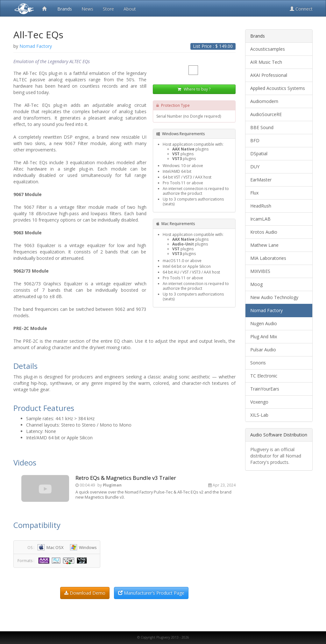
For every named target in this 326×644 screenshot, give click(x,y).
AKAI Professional (269, 75)
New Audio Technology (274, 297)
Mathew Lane (264, 245)
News (87, 9)
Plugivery (23, 8)
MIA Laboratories (268, 258)
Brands (65, 9)
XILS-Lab (259, 415)
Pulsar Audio (263, 350)
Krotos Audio (264, 232)
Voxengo (259, 402)
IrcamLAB (260, 219)
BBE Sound (262, 127)
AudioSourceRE (266, 114)
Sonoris (258, 363)
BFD (255, 140)
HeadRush (261, 206)
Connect (301, 9)
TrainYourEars (265, 389)
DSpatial (259, 154)
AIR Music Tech (266, 62)
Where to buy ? (194, 89)
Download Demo (85, 593)
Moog (256, 284)
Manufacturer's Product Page (151, 593)
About (130, 9)
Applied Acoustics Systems (278, 88)
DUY (255, 167)
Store (108, 9)
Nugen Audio (264, 323)
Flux (254, 193)
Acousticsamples (268, 49)
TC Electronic (264, 376)
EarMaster (261, 180)
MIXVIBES (260, 271)
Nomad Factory (266, 310)
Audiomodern (264, 101)
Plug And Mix (264, 337)
